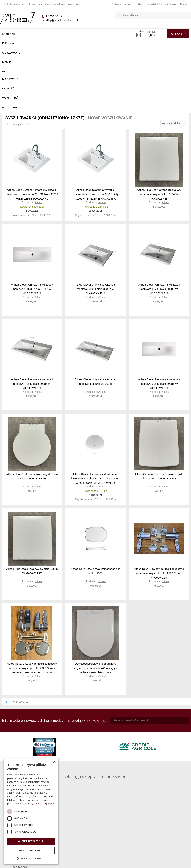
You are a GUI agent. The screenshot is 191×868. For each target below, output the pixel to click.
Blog (141, 4)
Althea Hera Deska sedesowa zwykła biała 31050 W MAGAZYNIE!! (32, 412)
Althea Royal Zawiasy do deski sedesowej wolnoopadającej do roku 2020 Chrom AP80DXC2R (159, 509)
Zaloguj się (129, 4)
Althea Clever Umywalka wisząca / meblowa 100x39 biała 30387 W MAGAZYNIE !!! (32, 224)
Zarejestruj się (119, 823)
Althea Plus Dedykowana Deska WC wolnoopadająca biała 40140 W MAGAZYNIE (159, 130)
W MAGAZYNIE (88, 34)
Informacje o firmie (166, 823)
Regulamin (72, 818)
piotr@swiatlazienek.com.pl (150, 736)
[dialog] (31, 811)
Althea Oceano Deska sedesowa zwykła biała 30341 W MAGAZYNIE (159, 412)
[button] (31, 859)
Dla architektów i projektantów (162, 4)
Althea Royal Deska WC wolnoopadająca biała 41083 (95, 507)
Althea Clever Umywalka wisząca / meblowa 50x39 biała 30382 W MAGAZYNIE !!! (95, 224)
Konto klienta (119, 833)
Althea (38, 138)
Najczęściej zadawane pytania (72, 823)
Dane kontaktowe (166, 818)
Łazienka (10, 34)
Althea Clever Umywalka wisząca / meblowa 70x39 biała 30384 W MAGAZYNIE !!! (32, 319)
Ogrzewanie (49, 34)
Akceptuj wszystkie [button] (31, 841)
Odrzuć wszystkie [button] (31, 850)
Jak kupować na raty (72, 828)
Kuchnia (29, 34)
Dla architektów (166, 828)
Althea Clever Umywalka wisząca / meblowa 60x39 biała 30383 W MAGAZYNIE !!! (159, 224)
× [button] (54, 762)
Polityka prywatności (72, 833)
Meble (68, 34)
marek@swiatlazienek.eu (149, 756)
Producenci (36, 43)
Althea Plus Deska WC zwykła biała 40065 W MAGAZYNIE (32, 507)
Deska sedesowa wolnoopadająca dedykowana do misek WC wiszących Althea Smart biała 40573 (95, 604)
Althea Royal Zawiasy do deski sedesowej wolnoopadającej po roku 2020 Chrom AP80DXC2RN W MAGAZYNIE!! (32, 604)
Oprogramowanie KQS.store (171, 863)
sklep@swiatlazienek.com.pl (64, 20)
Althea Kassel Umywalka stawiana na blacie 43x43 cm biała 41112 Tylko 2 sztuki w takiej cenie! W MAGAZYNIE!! (95, 414)
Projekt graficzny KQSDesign (135, 863)
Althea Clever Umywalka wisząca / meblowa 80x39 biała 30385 (95, 317)
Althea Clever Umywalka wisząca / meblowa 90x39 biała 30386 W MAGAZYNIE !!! (159, 319)
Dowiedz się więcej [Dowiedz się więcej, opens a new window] (44, 804)
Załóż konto (115, 4)
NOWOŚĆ (110, 34)
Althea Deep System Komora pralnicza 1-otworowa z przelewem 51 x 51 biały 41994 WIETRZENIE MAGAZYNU (32, 130)
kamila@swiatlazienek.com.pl (78, 736)
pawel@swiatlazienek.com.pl (77, 769)
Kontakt (184, 4)
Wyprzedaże (13, 43)
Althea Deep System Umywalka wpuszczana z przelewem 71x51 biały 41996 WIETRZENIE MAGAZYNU (96, 130)
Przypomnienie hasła (119, 828)
